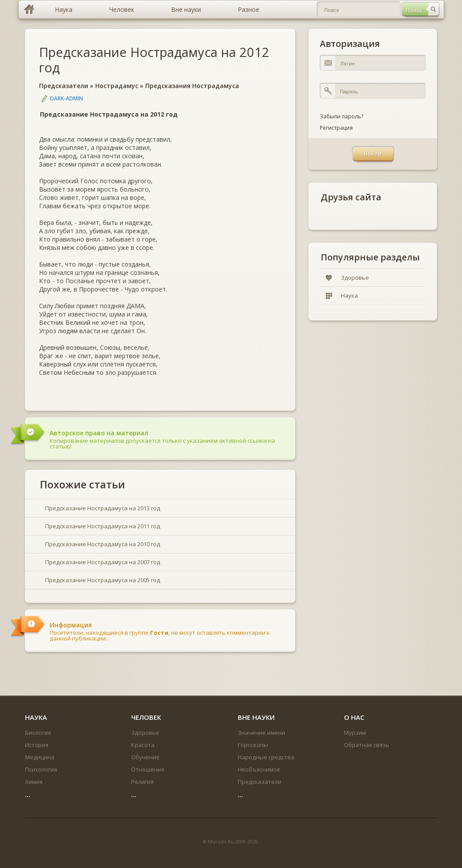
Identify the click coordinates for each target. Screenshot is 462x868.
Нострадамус (117, 86)
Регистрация (336, 128)
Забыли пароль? (342, 116)
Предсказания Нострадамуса (192, 86)
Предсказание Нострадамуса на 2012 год (154, 60)
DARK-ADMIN (66, 98)
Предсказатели (64, 86)
